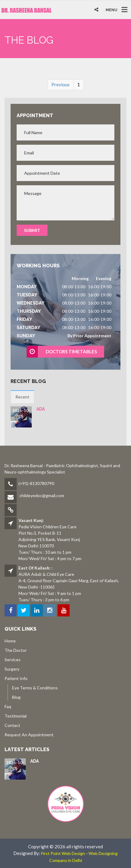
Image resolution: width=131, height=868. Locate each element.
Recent (22, 397)
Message (65, 203)
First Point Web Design (63, 853)
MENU (111, 10)
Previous (61, 84)
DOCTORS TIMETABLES (62, 352)
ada (41, 409)
